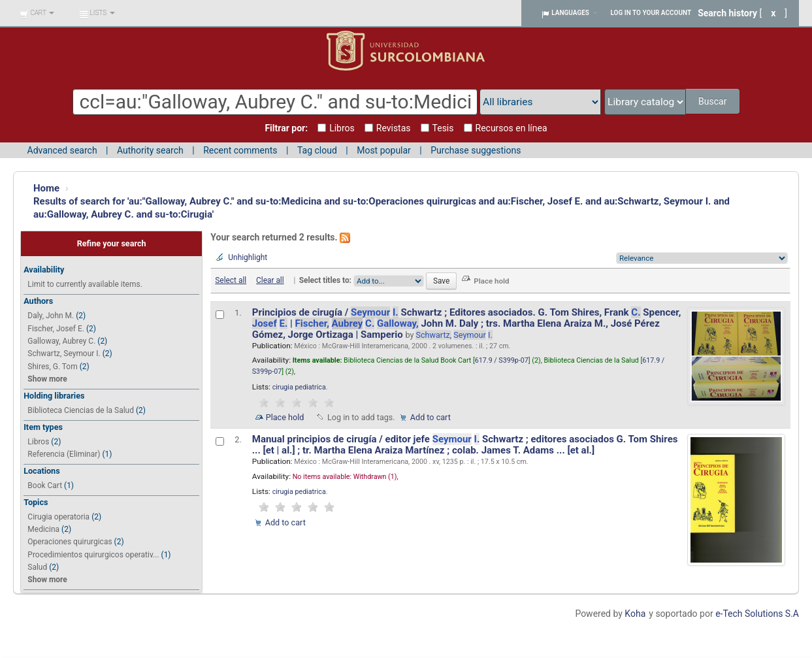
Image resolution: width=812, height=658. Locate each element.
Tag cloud (317, 150)
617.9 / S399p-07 (502, 360)
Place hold (285, 417)
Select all (231, 280)
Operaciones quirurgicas (70, 542)
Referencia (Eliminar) (64, 454)
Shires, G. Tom (52, 367)
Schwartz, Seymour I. (64, 354)
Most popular (384, 150)
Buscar (714, 101)
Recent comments (240, 150)
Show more (47, 379)
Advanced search (62, 150)
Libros (38, 442)
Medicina (43, 529)
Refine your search (112, 243)
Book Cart (45, 485)
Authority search (150, 150)
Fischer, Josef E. (56, 329)
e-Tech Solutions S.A (757, 614)
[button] (37, 13)
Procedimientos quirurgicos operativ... (93, 555)
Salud (37, 567)
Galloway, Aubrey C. (61, 341)
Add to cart (430, 417)
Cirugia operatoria (58, 517)
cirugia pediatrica (299, 387)
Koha (635, 614)
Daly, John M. (51, 316)
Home (46, 188)
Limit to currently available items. (85, 284)
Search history (727, 13)
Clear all (270, 280)
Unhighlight (248, 257)
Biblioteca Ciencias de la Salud (81, 410)
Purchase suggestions (476, 150)
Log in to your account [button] (651, 13)
